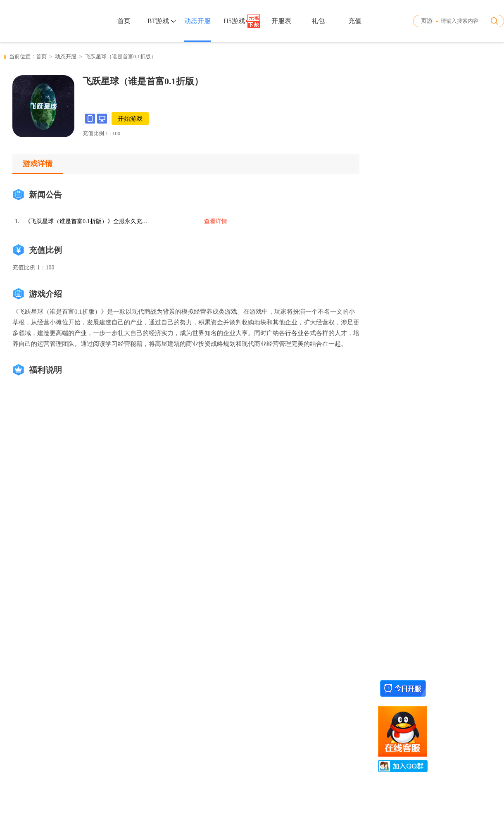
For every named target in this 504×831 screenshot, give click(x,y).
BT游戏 (162, 21)
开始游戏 (130, 119)
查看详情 (216, 221)
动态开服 (197, 21)
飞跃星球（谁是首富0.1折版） (121, 56)
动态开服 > (70, 56)
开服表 (281, 21)
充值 (355, 21)
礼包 (318, 21)
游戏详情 (38, 164)
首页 (124, 21)
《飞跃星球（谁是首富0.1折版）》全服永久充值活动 (87, 221)
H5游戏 (234, 21)
